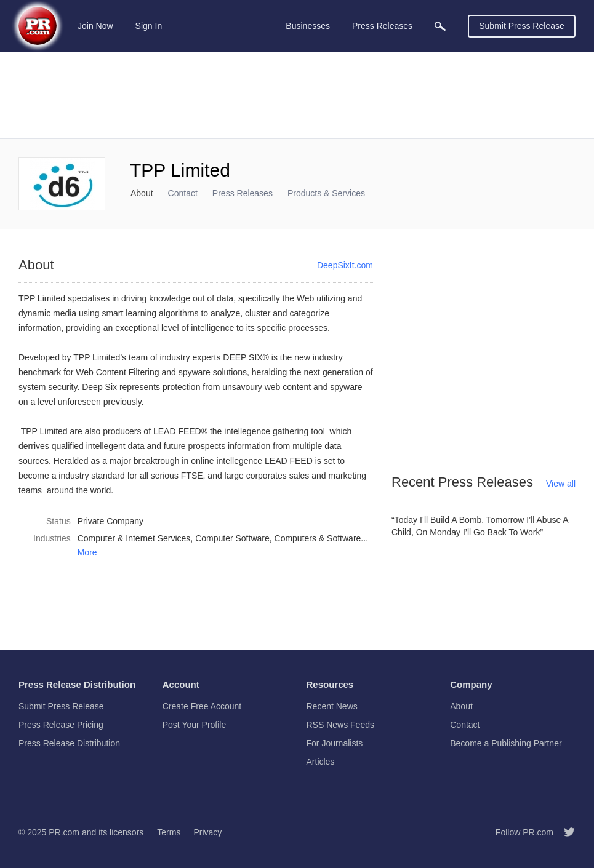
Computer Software (232, 538)
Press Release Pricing (61, 725)
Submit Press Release (522, 26)
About (142, 193)
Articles (321, 762)
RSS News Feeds (340, 725)
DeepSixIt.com (345, 265)
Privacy (207, 832)
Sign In (149, 26)
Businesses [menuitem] (308, 26)
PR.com (64, 832)
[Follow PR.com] (564, 832)
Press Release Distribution (69, 743)
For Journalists (335, 743)
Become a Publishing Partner (506, 743)
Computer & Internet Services (134, 538)
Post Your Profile (195, 725)
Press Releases (243, 193)
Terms (169, 832)
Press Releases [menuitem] (382, 26)
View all (561, 484)
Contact (183, 193)
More (87, 552)
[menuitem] (440, 26)
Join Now (95, 26)
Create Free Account (202, 706)
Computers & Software (318, 538)
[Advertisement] (297, 95)
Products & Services (326, 193)
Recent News (332, 706)
